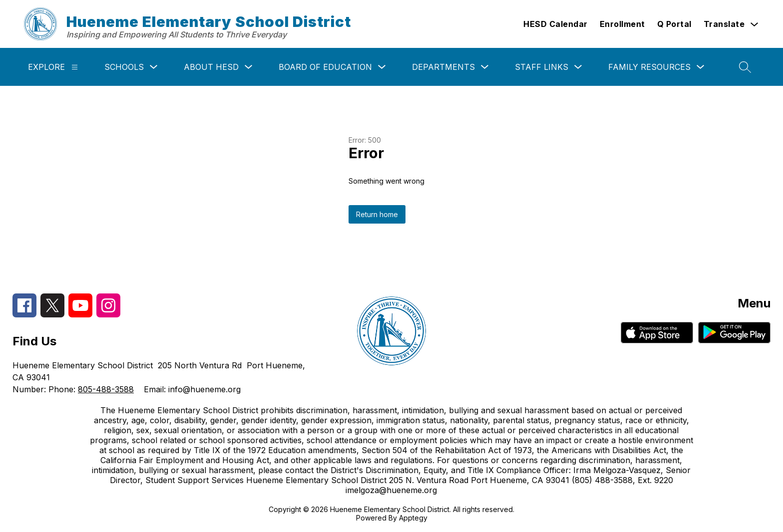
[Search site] (745, 67)
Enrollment (622, 24)
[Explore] (75, 67)
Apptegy (413, 518)
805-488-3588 (106, 389)
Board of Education (325, 67)
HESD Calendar (556, 24)
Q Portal (674, 24)
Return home (377, 214)
